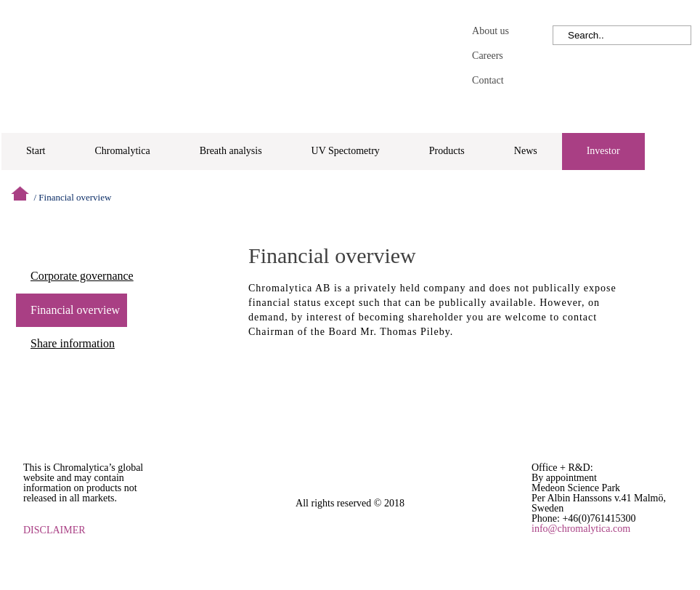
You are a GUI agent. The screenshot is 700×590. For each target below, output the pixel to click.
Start (36, 151)
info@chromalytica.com (581, 529)
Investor (603, 151)
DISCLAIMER (54, 530)
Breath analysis (231, 151)
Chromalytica (122, 151)
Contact (488, 80)
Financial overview (75, 310)
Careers (488, 56)
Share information (73, 343)
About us (491, 31)
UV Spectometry (346, 151)
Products (447, 151)
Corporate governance (82, 276)
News (526, 151)
